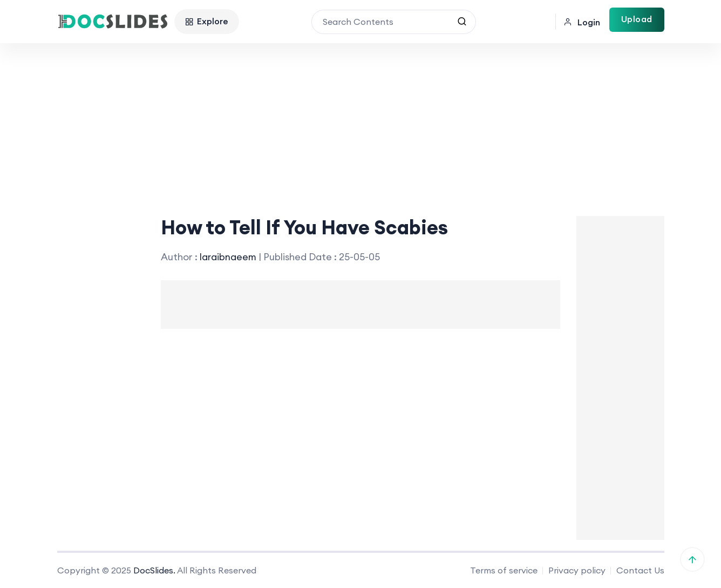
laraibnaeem (229, 257)
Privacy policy (577, 570)
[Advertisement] (360, 124)
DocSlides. (154, 570)
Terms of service (504, 570)
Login (582, 22)
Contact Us (640, 570)
